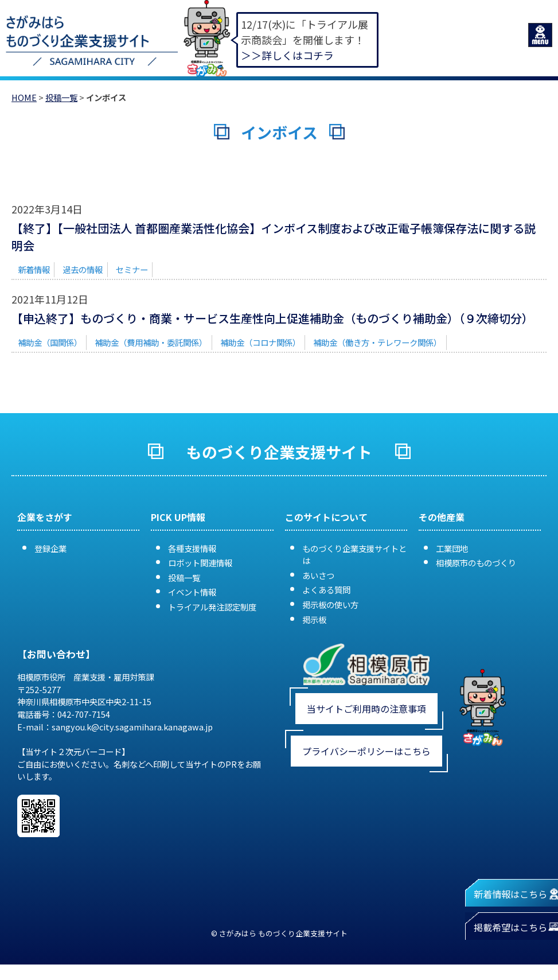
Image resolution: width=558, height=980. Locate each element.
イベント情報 (192, 592)
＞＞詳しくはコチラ (287, 55)
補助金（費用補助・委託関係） (151, 342)
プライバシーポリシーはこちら (366, 751)
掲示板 (314, 619)
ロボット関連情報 (200, 563)
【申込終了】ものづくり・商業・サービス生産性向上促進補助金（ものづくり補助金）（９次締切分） (272, 318)
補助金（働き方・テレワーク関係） (377, 342)
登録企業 (50, 548)
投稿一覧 (61, 97)
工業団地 (452, 548)
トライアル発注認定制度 (212, 607)
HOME (24, 97)
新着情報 (34, 269)
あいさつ (318, 575)
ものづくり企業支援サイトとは (354, 555)
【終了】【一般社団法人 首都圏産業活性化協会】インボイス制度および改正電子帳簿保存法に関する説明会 (274, 237)
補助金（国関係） (50, 342)
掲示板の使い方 (330, 604)
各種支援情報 (192, 548)
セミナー (132, 269)
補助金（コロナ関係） (260, 342)
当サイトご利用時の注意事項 (366, 709)
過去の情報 (83, 269)
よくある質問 (326, 590)
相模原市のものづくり (476, 563)
